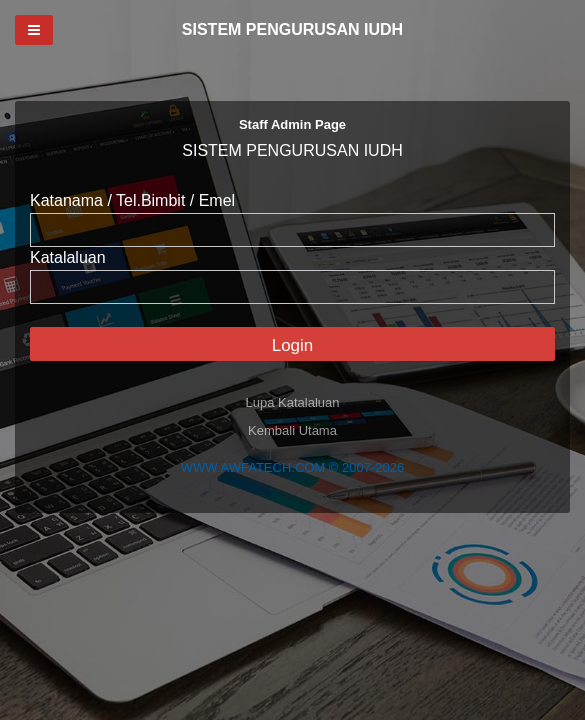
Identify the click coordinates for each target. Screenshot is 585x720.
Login (293, 345)
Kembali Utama (292, 430)
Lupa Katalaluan (293, 402)
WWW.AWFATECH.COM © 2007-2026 (292, 467)
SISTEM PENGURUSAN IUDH (292, 29)
